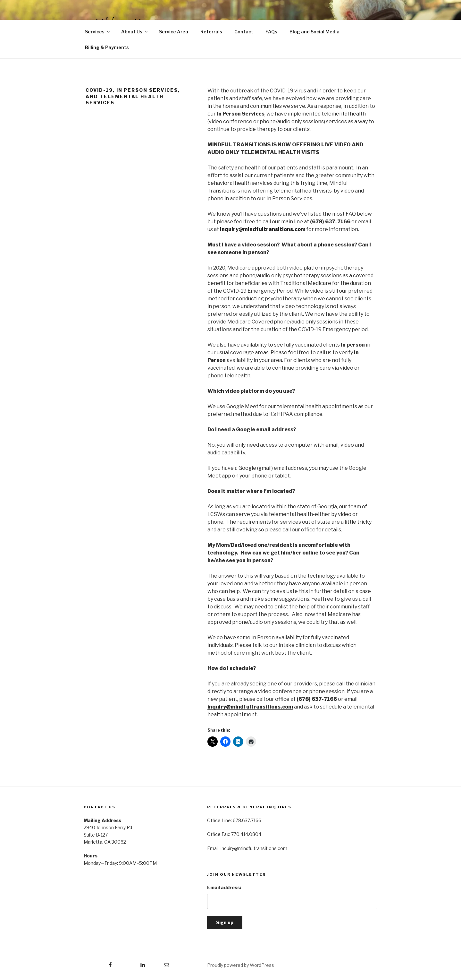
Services (98, 32)
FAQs (271, 32)
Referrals (211, 32)
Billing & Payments (107, 47)
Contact (244, 32)
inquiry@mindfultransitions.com (263, 229)
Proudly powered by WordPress (241, 965)
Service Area (174, 32)
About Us (135, 32)
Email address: (224, 887)
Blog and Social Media (314, 32)
